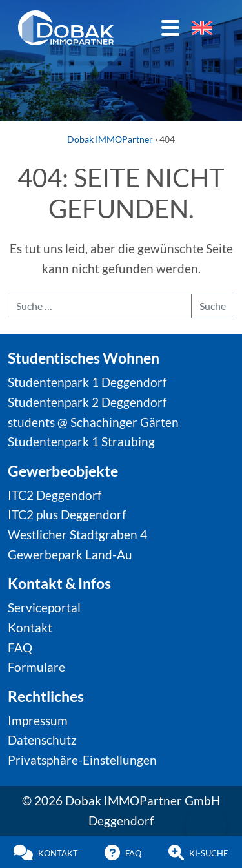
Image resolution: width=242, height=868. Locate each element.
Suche (213, 306)
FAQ (20, 647)
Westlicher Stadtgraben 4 (77, 534)
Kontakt (30, 627)
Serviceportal (44, 607)
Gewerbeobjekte (63, 471)
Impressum (38, 720)
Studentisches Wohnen (84, 358)
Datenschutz (42, 740)
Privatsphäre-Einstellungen (82, 760)
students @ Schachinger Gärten (93, 422)
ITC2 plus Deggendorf (67, 514)
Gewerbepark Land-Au (70, 554)
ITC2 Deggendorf (55, 495)
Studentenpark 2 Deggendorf (87, 402)
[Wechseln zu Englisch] (202, 27)
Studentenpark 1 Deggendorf (87, 382)
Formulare (36, 667)
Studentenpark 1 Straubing (81, 441)
